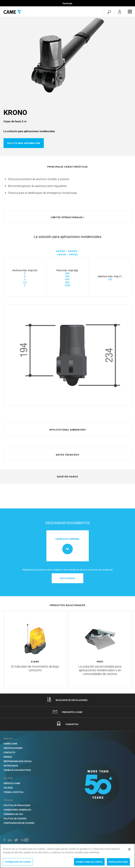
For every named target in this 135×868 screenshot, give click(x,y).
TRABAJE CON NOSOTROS (17, 770)
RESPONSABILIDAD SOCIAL (18, 761)
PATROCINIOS (11, 766)
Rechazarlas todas (118, 862)
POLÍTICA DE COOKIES (15, 819)
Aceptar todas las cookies (89, 862)
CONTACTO (9, 752)
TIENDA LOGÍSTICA (14, 792)
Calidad (8, 788)
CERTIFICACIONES (13, 748)
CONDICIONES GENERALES (17, 810)
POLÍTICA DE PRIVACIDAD (17, 805)
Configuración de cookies (19, 823)
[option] (67, 55)
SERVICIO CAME (12, 783)
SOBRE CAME (10, 744)
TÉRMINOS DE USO (13, 814)
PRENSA (8, 757)
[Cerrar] (129, 849)
